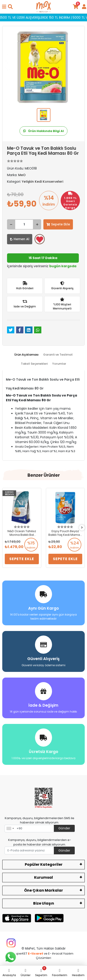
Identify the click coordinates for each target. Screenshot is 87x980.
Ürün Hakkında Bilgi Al (43, 131)
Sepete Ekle (58, 224)
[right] (82, 528)
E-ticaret (36, 954)
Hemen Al (20, 239)
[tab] (26, 355)
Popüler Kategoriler (44, 864)
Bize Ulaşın (44, 903)
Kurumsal (43, 877)
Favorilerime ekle (40, 239)
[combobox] (10, 829)
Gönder (64, 828)
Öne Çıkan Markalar (43, 890)
